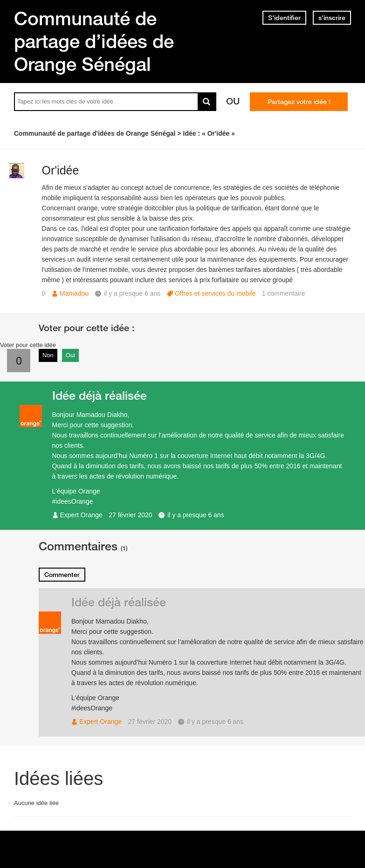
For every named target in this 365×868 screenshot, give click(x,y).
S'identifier (284, 18)
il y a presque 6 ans (196, 515)
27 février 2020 (130, 515)
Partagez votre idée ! (299, 102)
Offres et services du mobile (215, 293)
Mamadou (74, 293)
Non (48, 355)
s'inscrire (332, 18)
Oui (70, 355)
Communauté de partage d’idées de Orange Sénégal (94, 41)
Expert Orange (81, 515)
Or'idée (61, 170)
